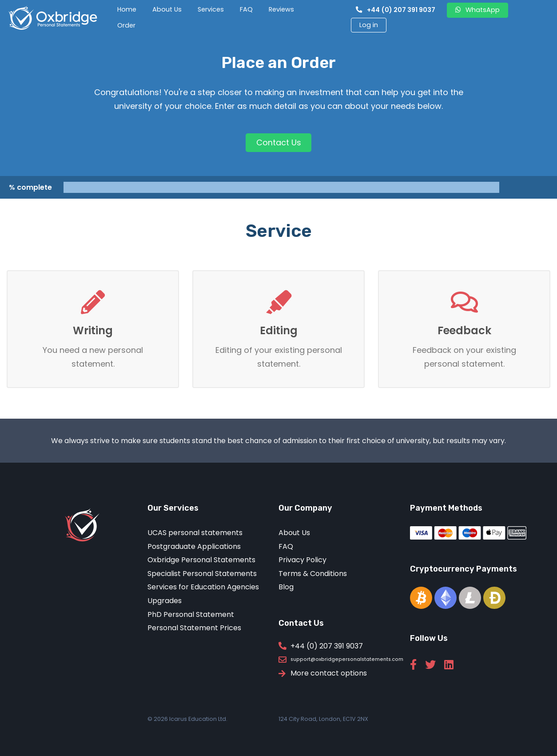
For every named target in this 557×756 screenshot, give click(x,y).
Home (127, 9)
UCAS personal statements (195, 533)
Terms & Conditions (313, 574)
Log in (369, 25)
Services (211, 9)
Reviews (281, 9)
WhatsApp (477, 10)
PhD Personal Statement (191, 614)
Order (126, 25)
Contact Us (279, 142)
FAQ (246, 9)
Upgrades (165, 601)
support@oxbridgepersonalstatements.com (347, 660)
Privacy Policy (302, 560)
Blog (286, 587)
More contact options (329, 674)
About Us (167, 9)
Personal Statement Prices (194, 628)
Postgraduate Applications (194, 546)
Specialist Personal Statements (202, 574)
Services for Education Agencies (203, 587)
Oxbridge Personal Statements (201, 560)
